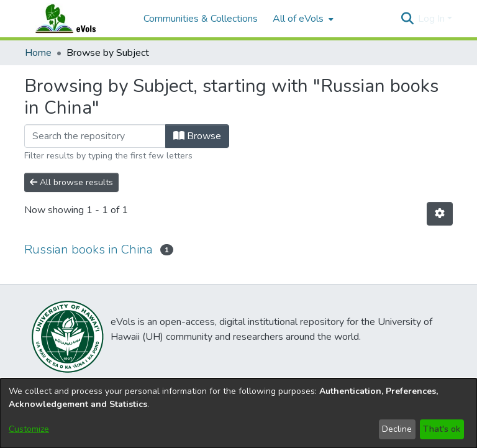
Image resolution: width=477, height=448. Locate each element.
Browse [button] (197, 136)
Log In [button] (433, 19)
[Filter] (95, 136)
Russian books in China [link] (89, 249)
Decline (397, 429)
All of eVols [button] (298, 19)
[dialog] (238, 413)
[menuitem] (302, 19)
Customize (29, 429)
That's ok (442, 429)
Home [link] (38, 53)
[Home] (78, 19)
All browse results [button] (71, 182)
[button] (407, 19)
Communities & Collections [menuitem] (201, 19)
